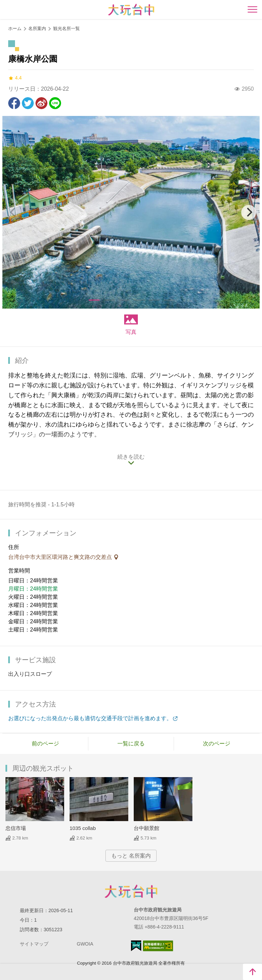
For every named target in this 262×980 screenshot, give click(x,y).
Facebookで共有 (14, 103)
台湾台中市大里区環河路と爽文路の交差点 (61, 557)
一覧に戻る (131, 744)
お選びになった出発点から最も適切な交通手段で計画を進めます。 (90, 718)
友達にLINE (55, 103)
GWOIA (85, 944)
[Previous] (13, 212)
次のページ (217, 744)
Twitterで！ (28, 103)
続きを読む (131, 457)
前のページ (45, 744)
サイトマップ (34, 944)
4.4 (15, 78)
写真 (131, 332)
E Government (136, 946)
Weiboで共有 (41, 103)
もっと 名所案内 (131, 856)
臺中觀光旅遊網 (131, 10)
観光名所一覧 (67, 28)
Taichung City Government (131, 891)
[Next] (249, 212)
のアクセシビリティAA (158, 946)
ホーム (15, 28)
